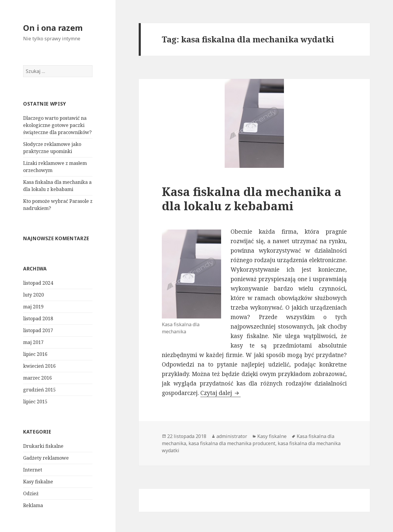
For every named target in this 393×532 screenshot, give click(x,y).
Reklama (33, 505)
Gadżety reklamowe (46, 458)
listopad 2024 (38, 283)
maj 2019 (33, 307)
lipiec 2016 (35, 354)
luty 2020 (33, 295)
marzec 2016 (37, 378)
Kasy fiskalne (38, 482)
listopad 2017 (38, 330)
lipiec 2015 (35, 402)
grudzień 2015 (39, 390)
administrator (232, 436)
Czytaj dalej (221, 393)
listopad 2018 (38, 318)
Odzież (31, 493)
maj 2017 (33, 342)
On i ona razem (53, 28)
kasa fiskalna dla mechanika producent (232, 443)
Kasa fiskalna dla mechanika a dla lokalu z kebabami (252, 199)
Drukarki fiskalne (43, 446)
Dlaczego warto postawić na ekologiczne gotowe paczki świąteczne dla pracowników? (57, 125)
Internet (33, 470)
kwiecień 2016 (39, 366)
